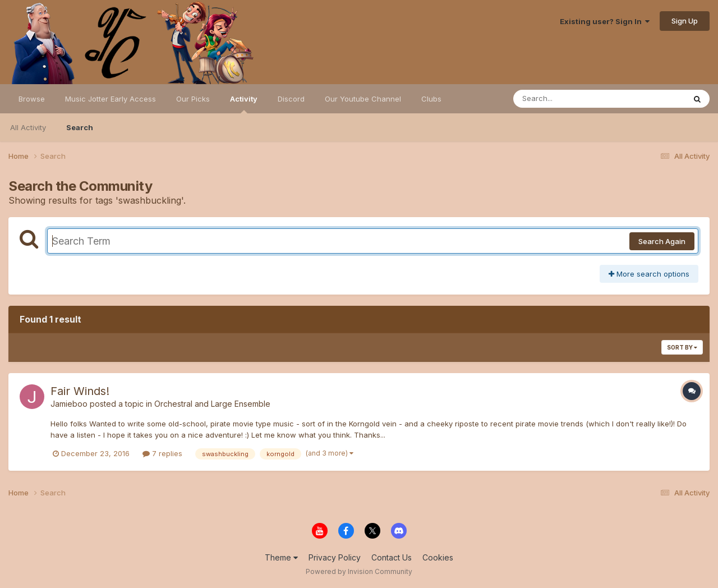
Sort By (682, 347)
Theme (281, 557)
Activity (244, 104)
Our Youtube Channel (363, 99)
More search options (649, 274)
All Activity (28, 127)
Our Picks (193, 99)
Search (80, 127)
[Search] (569, 99)
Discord (291, 99)
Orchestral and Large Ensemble (212, 404)
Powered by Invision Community (359, 571)
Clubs (431, 99)
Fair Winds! (80, 391)
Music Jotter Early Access (111, 99)
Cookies (438, 557)
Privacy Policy (335, 557)
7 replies (162, 453)
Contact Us (392, 557)
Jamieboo (69, 404)
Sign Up (685, 21)
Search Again (662, 241)
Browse (32, 99)
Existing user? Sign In (605, 21)
